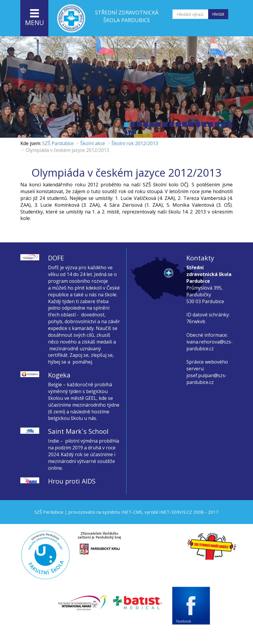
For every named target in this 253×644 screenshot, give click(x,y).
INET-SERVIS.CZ (176, 512)
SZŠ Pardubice (58, 143)
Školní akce (93, 143)
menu (34, 18)
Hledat (218, 14)
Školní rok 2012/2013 (135, 143)
